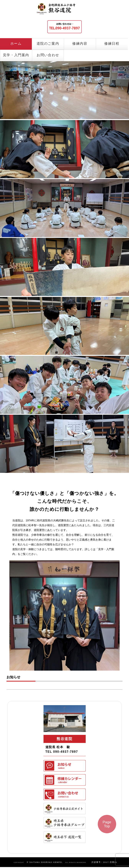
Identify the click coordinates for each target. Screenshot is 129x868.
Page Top (107, 824)
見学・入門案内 (16, 55)
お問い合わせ (48, 55)
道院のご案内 (48, 44)
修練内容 (80, 44)
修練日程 (112, 44)
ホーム (16, 44)
